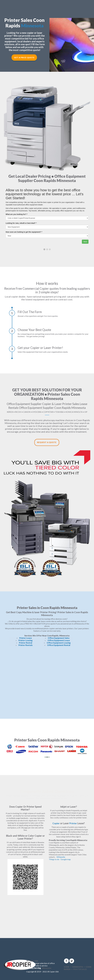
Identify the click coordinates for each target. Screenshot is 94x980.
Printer (73, 823)
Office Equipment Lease (59, 640)
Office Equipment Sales (59, 638)
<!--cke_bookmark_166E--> (47, 680)
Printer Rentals (26, 645)
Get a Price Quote (24, 58)
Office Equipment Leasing (59, 643)
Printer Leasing (26, 640)
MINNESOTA (78, 967)
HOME (67, 967)
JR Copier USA (32, 961)
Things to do (54, 859)
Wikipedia (61, 857)
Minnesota (32, 26)
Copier (56, 823)
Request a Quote (47, 442)
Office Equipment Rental (59, 645)
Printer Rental (26, 643)
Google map (66, 859)
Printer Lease (26, 638)
